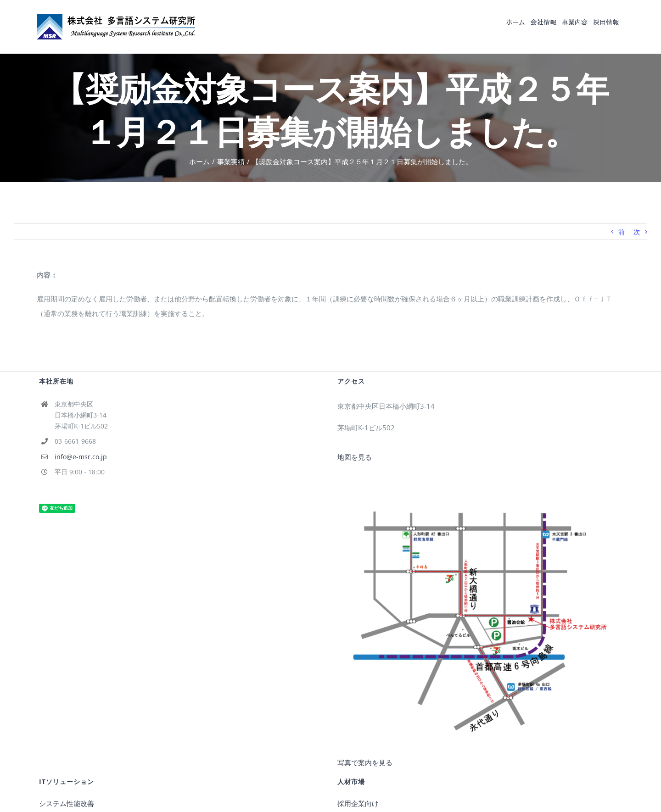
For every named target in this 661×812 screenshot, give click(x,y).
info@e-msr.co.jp (81, 457)
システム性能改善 (67, 803)
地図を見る (355, 457)
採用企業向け (358, 803)
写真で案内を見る (365, 762)
